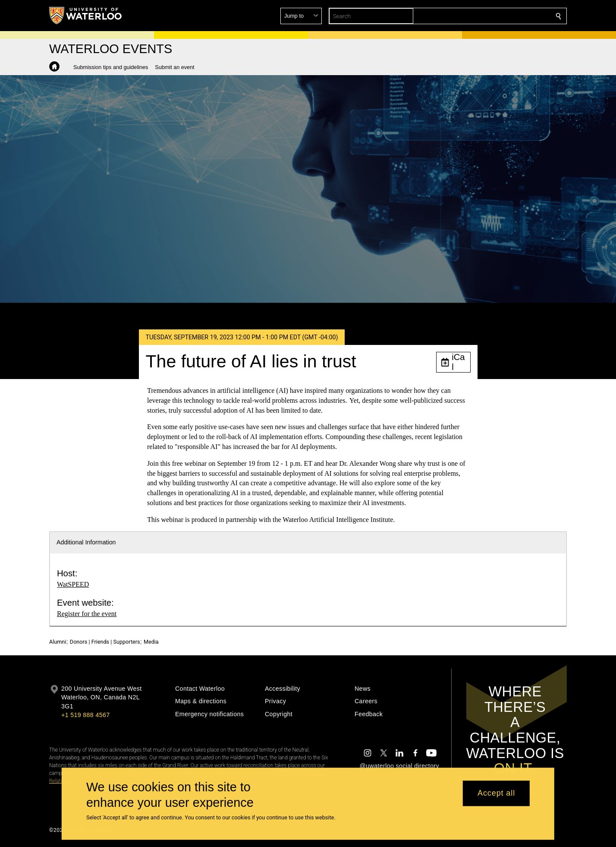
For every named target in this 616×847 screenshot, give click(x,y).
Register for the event (87, 614)
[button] (496, 16)
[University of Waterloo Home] (86, 16)
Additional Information (86, 542)
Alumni (58, 642)
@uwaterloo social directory (399, 766)
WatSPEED (73, 584)
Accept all (496, 793)
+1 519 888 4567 (85, 715)
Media (151, 642)
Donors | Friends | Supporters (105, 642)
